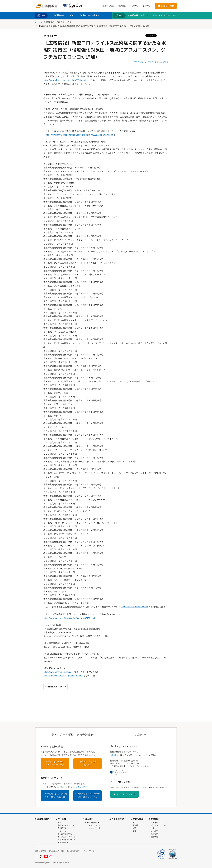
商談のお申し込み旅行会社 (88, 763)
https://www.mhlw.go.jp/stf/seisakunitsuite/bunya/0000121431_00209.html (80, 135)
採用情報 (134, 6)
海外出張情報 (41, 851)
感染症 (166, 62)
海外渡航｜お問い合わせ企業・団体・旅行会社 (56, 795)
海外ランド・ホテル (66, 825)
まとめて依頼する (65, 834)
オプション (62, 831)
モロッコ (158, 62)
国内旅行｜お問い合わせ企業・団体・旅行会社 (88, 795)
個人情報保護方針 (74, 851)
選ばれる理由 (108, 6)
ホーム (38, 22)
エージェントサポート (67, 837)
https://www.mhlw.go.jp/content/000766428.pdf (65, 80)
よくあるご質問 (80, 787)
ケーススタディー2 (93, 825)
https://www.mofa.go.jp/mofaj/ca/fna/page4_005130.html (69, 618)
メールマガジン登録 (125, 794)
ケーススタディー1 (93, 823)
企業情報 (146, 6)
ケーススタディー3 (93, 828)
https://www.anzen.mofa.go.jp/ (135, 607)
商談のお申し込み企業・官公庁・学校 (55, 763)
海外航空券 (62, 828)
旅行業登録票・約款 (57, 851)
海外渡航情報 (49, 22)
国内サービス (63, 842)
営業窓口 (122, 6)
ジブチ (151, 62)
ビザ (59, 823)
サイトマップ (89, 851)
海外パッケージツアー (67, 840)
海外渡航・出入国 (64, 22)
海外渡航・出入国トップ (56, 687)
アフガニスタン (140, 62)
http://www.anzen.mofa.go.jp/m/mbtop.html (63, 676)
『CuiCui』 (115, 755)
